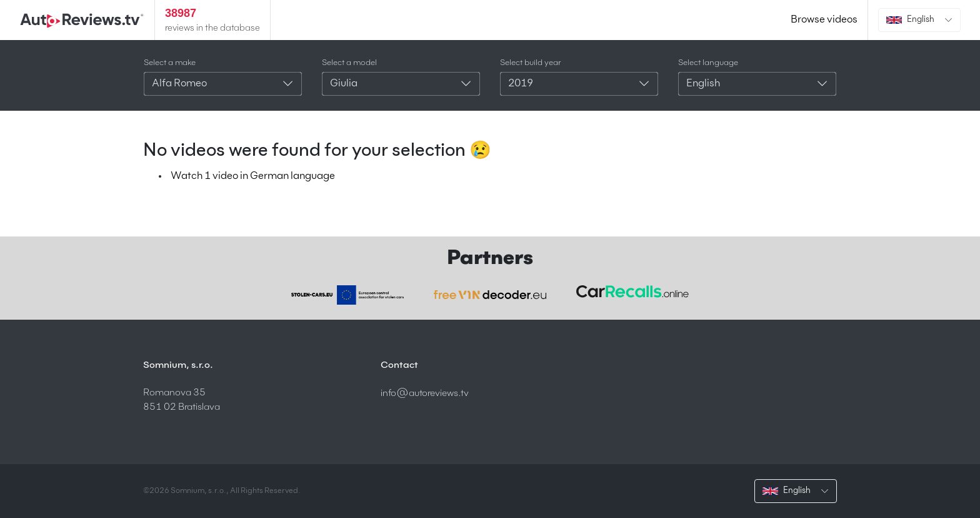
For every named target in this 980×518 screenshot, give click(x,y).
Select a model (349, 63)
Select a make (170, 63)
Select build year (531, 63)
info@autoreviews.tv (425, 393)
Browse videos (824, 20)
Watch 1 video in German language (253, 176)
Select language (708, 63)
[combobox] (223, 84)
